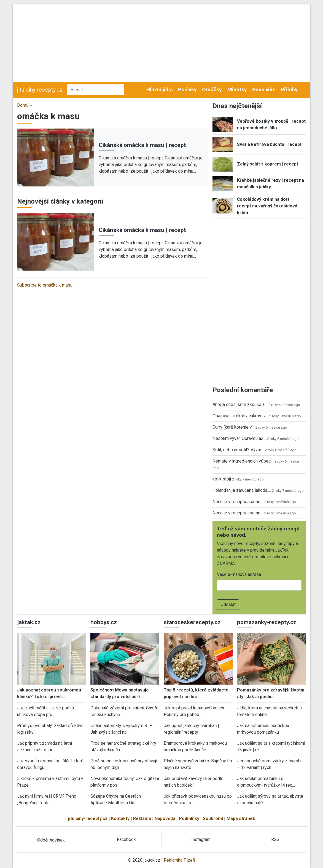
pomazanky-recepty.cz (267, 622)
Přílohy (289, 90)
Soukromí (213, 818)
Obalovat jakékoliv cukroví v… (240, 416)
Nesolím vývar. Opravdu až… (239, 438)
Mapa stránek (241, 818)
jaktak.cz (29, 622)
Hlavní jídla (160, 90)
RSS (275, 839)
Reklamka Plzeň (179, 860)
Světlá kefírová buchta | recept (269, 144)
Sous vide (264, 90)
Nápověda (165, 818)
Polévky (187, 90)
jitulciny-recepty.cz (40, 90)
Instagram (201, 839)
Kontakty (120, 818)
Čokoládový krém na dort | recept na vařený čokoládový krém (267, 206)
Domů (23, 105)
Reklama (142, 818)
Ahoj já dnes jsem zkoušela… (240, 404)
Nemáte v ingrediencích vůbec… (243, 461)
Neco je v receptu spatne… (238, 502)
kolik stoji (222, 479)
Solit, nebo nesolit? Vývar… (238, 450)
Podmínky (189, 818)
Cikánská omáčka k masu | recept (142, 145)
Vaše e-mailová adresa (239, 574)
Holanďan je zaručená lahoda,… (242, 490)
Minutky (237, 90)
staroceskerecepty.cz (192, 622)
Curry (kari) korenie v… (233, 427)
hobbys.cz (104, 622)
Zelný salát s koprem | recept (268, 164)
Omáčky (212, 90)
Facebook (126, 839)
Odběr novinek (51, 840)
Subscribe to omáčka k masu (45, 285)
